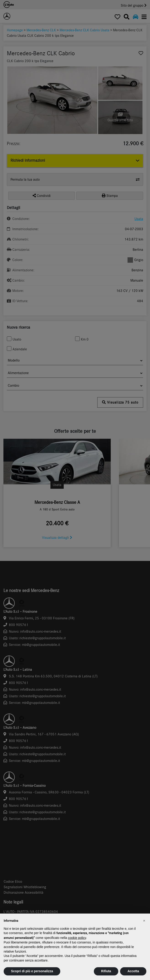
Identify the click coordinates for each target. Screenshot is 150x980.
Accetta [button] (133, 971)
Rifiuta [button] (106, 971)
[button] (144, 921)
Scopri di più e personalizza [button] (32, 971)
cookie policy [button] (77, 938)
